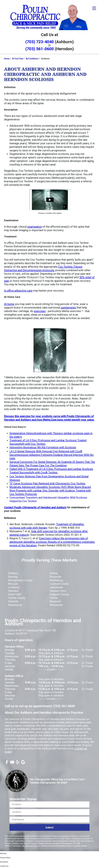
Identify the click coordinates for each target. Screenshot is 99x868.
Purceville (55, 577)
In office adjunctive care (18, 291)
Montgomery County (20, 580)
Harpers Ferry (58, 591)
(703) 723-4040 (40, 42)
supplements (68, 308)
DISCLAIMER (13, 843)
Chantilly (13, 601)
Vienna (53, 573)
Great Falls (15, 594)
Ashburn (13, 573)
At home (9, 304)
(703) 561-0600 (40, 49)
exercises (40, 311)
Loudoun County (59, 584)
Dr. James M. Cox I (30, 846)
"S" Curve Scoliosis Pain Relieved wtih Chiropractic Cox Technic (47, 483)
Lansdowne (56, 587)
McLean (13, 584)
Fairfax (54, 598)
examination (35, 227)
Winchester (56, 605)
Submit (50, 827)
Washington (15, 605)
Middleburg (56, 580)
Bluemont (55, 601)
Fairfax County (17, 598)
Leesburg (14, 587)
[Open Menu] (94, 8)
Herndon (13, 591)
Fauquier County (59, 594)
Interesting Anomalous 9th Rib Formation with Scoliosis (43, 447)
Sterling (13, 577)
